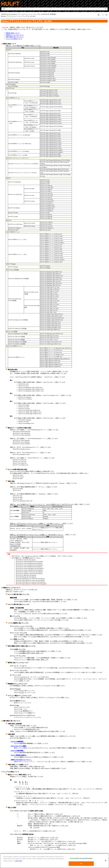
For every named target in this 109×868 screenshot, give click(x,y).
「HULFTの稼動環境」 (17, 742)
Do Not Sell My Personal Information (81, 859)
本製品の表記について (13, 33)
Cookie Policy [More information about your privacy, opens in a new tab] (18, 862)
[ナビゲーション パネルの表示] (106, 4)
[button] (106, 9)
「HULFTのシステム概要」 (19, 746)
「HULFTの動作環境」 (17, 751)
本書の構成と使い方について (15, 37)
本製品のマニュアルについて (15, 35)
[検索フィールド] (54, 9)
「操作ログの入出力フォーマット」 (21, 760)
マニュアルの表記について (14, 39)
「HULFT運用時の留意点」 (19, 755)
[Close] (106, 861)
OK (81, 865)
